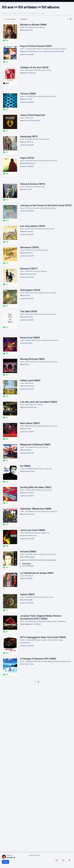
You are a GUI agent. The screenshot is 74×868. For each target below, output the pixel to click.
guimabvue (24, 108)
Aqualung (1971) (29, 190)
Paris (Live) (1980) (30, 391)
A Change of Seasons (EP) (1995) (38, 712)
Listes (20, 56)
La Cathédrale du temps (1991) (37, 627)
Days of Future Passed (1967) (36, 100)
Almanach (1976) (29, 301)
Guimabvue (14, 56)
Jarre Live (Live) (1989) (33, 584)
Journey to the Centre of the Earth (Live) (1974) (46, 259)
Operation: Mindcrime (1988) (36, 562)
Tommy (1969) (28, 147)
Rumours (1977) (29, 322)
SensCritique (5, 56)
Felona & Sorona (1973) (33, 237)
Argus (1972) (27, 211)
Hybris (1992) (27, 648)
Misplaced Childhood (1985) (35, 498)
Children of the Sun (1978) (34, 121)
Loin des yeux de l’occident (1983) (39, 455)
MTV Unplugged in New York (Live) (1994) (43, 691)
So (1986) (25, 520)
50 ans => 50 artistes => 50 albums (33, 56)
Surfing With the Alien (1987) (36, 541)
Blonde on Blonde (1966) (33, 78)
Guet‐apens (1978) (30, 344)
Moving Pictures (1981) (32, 413)
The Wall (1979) (29, 365)
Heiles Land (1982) (30, 434)
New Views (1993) (30, 477)
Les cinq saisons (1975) (33, 280)
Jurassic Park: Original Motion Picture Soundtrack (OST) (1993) (41, 671)
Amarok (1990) (28, 605)
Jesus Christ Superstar (33, 169)
